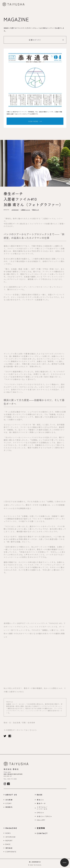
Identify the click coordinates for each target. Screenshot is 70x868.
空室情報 (41, 828)
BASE (40, 795)
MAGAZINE (11, 828)
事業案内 (9, 807)
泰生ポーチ (36, 210)
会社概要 (9, 800)
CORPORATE (11, 852)
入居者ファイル (25, 210)
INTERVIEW (15, 210)
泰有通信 (9, 848)
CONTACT (42, 833)
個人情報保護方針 (35, 862)
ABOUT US (11, 795)
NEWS (8, 833)
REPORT (9, 841)
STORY (9, 803)
